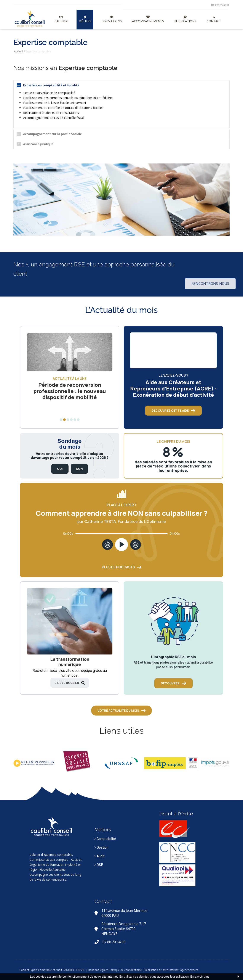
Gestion (101, 847)
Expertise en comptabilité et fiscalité (51, 85)
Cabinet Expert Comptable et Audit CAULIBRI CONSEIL (73, 970)
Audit (99, 856)
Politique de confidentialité (147, 970)
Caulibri (61, 19)
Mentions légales (119, 970)
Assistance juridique (38, 144)
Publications (185, 19)
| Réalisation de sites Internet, (182, 970)
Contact (214, 19)
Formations (112, 19)
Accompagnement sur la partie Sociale (52, 134)
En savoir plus (200, 977)
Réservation (221, 5)
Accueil (18, 51)
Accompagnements (148, 19)
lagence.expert (210, 970)
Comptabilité (105, 839)
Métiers (85, 19)
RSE (99, 865)
